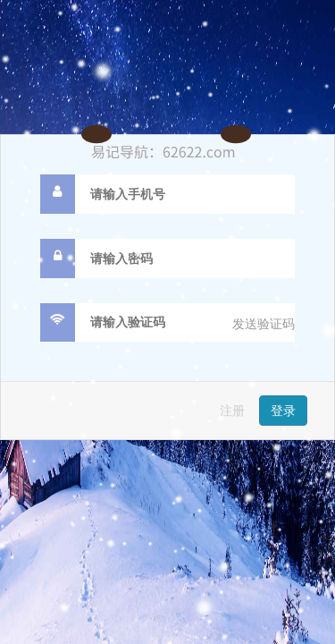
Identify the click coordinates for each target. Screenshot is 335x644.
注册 (232, 411)
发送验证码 (264, 324)
